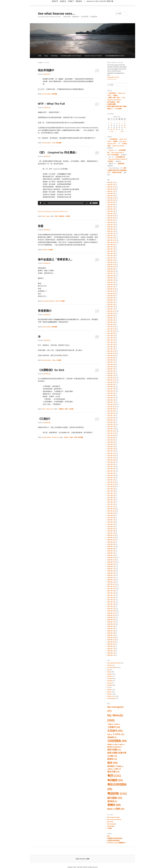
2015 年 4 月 (111, 395)
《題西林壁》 (121, 164)
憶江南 (66, 437)
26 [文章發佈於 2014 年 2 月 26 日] (117, 129)
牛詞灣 (109, 828)
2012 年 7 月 (111, 467)
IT (108, 687)
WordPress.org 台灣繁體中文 (117, 843)
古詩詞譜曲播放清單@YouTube (115, 56)
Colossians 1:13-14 (113, 77)
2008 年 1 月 (111, 582)
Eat (108, 670)
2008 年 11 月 (112, 560)
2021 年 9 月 (111, 245)
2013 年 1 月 (111, 453)
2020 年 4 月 (111, 280)
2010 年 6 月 (111, 522)
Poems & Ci (50, 409)
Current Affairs (46, 94)
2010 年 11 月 (112, 511)
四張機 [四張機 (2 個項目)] (110, 745)
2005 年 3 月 (111, 653)
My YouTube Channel (114, 820)
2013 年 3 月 (111, 449)
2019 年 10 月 (112, 293)
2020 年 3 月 (111, 282)
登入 (109, 836)
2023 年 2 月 (111, 211)
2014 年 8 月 (111, 413)
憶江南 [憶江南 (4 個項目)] (111, 747)
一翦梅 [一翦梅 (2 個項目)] (110, 724)
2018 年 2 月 (111, 322)
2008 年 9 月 (111, 564)
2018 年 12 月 (112, 311)
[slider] (66, 203)
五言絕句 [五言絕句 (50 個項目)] (115, 731)
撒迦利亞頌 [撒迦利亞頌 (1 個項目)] (118, 747)
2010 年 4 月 (111, 527)
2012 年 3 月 (111, 475)
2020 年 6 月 (111, 276)
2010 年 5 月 (111, 524)
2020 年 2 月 (111, 285)
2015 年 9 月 (111, 384)
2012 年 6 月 (111, 469)
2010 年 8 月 (111, 518)
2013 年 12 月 (112, 431)
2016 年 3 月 (111, 371)
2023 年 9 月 (111, 202)
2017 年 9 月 (111, 333)
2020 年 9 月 (111, 269)
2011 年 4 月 (111, 500)
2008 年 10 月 (112, 562)
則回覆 (67, 216)
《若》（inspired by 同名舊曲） (58, 152)
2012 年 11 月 (112, 458)
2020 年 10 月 (112, 267)
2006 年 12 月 (112, 611)
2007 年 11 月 (112, 586)
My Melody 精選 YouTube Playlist (71, 56)
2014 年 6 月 (111, 418)
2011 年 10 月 (112, 486)
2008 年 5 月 (111, 573)
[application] (69, 203)
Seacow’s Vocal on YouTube (93, 56)
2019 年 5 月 (111, 300)
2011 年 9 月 (111, 489)
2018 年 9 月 (111, 316)
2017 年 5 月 (111, 340)
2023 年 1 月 (111, 213)
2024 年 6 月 (111, 194)
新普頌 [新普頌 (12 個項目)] (112, 759)
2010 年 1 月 (111, 533)
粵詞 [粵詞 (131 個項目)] (114, 776)
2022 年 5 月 (111, 229)
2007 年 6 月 (111, 598)
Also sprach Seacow (48, 301)
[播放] (41, 203)
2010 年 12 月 (112, 509)
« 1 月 (111, 131)
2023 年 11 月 (112, 198)
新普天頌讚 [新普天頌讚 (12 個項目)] (114, 750)
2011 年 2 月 (111, 504)
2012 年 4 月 (111, 473)
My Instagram (112, 824)
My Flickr (110, 822)
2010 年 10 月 (112, 513)
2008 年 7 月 (111, 569)
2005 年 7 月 (111, 649)
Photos (110, 694)
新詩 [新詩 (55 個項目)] (112, 763)
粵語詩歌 (61, 216)
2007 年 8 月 (111, 593)
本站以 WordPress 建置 (82, 859)
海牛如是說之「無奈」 (114, 102)
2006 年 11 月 (112, 613)
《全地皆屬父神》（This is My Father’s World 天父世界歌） (117, 152)
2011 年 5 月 (111, 498)
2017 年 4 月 (111, 342)
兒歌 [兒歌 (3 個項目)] (110, 734)
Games (110, 683)
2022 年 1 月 (111, 236)
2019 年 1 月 (111, 309)
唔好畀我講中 (46, 70)
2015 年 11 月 (112, 380)
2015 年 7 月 (111, 389)
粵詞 (56, 216)
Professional (111, 698)
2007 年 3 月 (111, 604)
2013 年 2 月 (111, 451)
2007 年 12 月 (112, 584)
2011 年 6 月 (111, 495)
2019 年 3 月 (111, 304)
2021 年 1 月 (111, 260)
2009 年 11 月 (112, 538)
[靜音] (91, 203)
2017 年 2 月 (111, 347)
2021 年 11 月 (112, 240)
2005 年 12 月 (112, 637)
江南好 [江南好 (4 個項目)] (117, 769)
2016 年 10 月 (112, 356)
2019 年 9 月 (111, 296)
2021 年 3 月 (111, 256)
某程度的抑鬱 (111, 104)
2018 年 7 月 (111, 318)
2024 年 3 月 (111, 196)
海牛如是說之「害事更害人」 (56, 259)
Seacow (111, 150)
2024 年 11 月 (112, 187)
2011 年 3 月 (111, 502)
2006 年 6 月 (111, 624)
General (44, 250)
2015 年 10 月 (112, 382)
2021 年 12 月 (112, 238)
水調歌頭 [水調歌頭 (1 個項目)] (110, 769)
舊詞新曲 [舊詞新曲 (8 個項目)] (112, 801)
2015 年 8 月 (111, 387)
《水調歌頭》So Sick (51, 370)
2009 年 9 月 (111, 542)
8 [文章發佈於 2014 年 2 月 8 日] (125, 123)
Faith (54, 143)
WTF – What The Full (51, 104)
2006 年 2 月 (111, 633)
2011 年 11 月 (112, 484)
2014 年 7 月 (111, 415)
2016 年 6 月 (111, 364)
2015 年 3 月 (111, 398)
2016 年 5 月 (111, 367)
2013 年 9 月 (111, 438)
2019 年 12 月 (112, 289)
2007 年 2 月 (111, 606)
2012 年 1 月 (111, 480)
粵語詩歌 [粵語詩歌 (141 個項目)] (117, 794)
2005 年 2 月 (111, 655)
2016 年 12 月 (112, 351)
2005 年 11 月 (112, 640)
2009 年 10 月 (112, 540)
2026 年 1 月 (111, 182)
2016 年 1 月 (111, 376)
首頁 (40, 56)
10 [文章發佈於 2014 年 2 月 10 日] (111, 125)
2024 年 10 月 (112, 189)
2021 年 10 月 (112, 242)
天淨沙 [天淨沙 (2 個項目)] (116, 745)
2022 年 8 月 (111, 222)
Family (109, 674)
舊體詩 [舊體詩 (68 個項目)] (114, 805)
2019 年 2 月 (111, 307)
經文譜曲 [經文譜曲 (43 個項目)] (115, 798)
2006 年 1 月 (111, 635)
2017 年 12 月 (112, 327)
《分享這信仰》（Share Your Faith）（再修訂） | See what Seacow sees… (117, 141)
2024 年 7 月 (111, 191)
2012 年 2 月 (111, 478)
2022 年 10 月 (112, 218)
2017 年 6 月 (111, 338)
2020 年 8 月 (111, 271)
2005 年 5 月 (111, 651)
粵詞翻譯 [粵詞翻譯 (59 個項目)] (115, 780)
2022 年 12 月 (112, 216)
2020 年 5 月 (111, 278)
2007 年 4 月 (111, 602)
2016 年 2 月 (111, 373)
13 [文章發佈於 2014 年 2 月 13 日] (119, 125)
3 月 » (122, 131)
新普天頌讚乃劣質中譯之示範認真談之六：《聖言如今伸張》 (117, 170)
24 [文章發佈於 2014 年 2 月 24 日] (111, 129)
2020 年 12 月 (112, 262)
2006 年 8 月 (111, 620)
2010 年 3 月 (111, 529)
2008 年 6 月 (111, 571)
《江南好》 (45, 419)
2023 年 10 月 (112, 200)
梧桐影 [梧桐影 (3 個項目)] (120, 766)
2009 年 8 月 (111, 544)
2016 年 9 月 (111, 358)
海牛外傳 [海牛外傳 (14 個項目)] (113, 772)
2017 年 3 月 (111, 344)
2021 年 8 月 (111, 247)
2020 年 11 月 (112, 265)
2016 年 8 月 (111, 360)
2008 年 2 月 (111, 580)
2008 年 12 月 (112, 558)
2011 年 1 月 (111, 507)
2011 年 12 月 (112, 482)
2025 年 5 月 (111, 185)
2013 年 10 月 (112, 436)
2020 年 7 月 (111, 273)
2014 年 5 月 (111, 420)
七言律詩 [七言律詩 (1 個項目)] (117, 724)
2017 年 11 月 (112, 329)
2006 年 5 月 (111, 626)
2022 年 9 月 (111, 220)
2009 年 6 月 (111, 549)
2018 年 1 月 (111, 324)
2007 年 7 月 (111, 595)
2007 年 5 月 (111, 600)
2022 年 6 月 (111, 227)
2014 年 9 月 (111, 411)
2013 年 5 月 (111, 444)
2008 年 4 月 (111, 575)
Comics (110, 665)
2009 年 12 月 (112, 535)
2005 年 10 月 (112, 642)
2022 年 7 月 (111, 225)
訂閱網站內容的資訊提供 (115, 838)
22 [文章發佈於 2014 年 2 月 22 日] (125, 127)
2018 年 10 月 (112, 313)
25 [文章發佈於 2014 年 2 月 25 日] (114, 129)
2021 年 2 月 (111, 258)
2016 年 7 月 (111, 362)
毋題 (41, 226)
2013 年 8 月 (111, 440)
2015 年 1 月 (111, 402)
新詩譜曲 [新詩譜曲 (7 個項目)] (112, 766)
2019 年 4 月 (111, 302)
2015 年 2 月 (111, 400)
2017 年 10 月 (112, 331)
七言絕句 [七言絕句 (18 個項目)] (114, 727)
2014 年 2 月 (111, 427)
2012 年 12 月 (112, 455)
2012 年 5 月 (111, 471)
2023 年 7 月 (111, 207)
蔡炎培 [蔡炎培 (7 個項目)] (111, 809)
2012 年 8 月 (111, 464)
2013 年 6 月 (111, 442)
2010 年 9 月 (111, 515)
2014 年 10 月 (112, 409)
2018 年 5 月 (111, 320)
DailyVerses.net (112, 79)
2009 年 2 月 (111, 553)
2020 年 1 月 (111, 287)
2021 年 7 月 (111, 249)
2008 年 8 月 (111, 566)
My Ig (46, 56)
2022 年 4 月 (111, 231)
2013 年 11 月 (112, 433)
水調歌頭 (61, 409)
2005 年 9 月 (111, 644)
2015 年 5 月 (111, 393)
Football (110, 678)
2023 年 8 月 (111, 205)
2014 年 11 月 (112, 407)
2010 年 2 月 (111, 531)
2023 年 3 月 (111, 209)
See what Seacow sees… (57, 14)
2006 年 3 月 (111, 631)
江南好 (71, 437)
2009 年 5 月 (111, 551)
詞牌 (66, 409)
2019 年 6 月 (111, 298)
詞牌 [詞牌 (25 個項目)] (120, 809)
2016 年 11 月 (112, 353)
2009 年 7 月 (111, 546)
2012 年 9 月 (111, 462)
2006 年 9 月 (111, 618)
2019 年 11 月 (112, 291)
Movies (110, 690)
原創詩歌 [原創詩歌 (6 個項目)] (112, 737)
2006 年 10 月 (112, 615)
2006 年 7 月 (111, 622)
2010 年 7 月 (111, 520)
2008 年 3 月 (111, 578)
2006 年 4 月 (111, 629)
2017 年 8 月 (111, 336)
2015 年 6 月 (111, 391)
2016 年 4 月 (111, 369)
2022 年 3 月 (111, 233)
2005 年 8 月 (111, 646)
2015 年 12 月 (112, 378)
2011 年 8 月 (111, 491)
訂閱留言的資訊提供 (113, 841)
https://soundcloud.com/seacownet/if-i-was (53, 211)
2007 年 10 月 (112, 589)
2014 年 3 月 (111, 424)
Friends (110, 681)
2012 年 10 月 (112, 460)
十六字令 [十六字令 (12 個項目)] (118, 734)
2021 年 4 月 (111, 253)
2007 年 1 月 (111, 609)
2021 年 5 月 (111, 251)
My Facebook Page (113, 817)
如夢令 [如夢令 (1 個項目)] (122, 745)
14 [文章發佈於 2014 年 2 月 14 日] (122, 125)
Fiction (110, 676)
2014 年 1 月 (111, 429)
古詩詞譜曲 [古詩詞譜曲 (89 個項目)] (117, 741)
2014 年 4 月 (111, 422)
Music (48, 216)
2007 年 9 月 (111, 591)
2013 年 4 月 (111, 447)
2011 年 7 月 (111, 493)
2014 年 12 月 (112, 404)
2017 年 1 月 (111, 349)
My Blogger (111, 826)
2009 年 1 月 (111, 555)
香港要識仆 (45, 311)
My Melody (54, 56)
